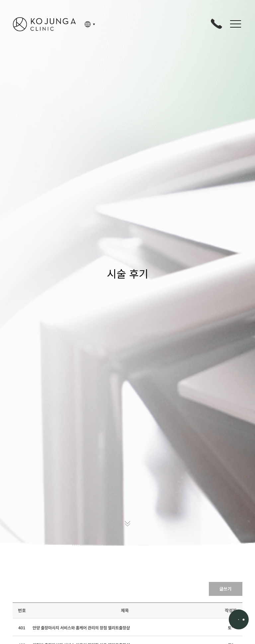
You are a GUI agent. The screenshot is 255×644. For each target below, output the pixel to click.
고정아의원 (44, 24)
